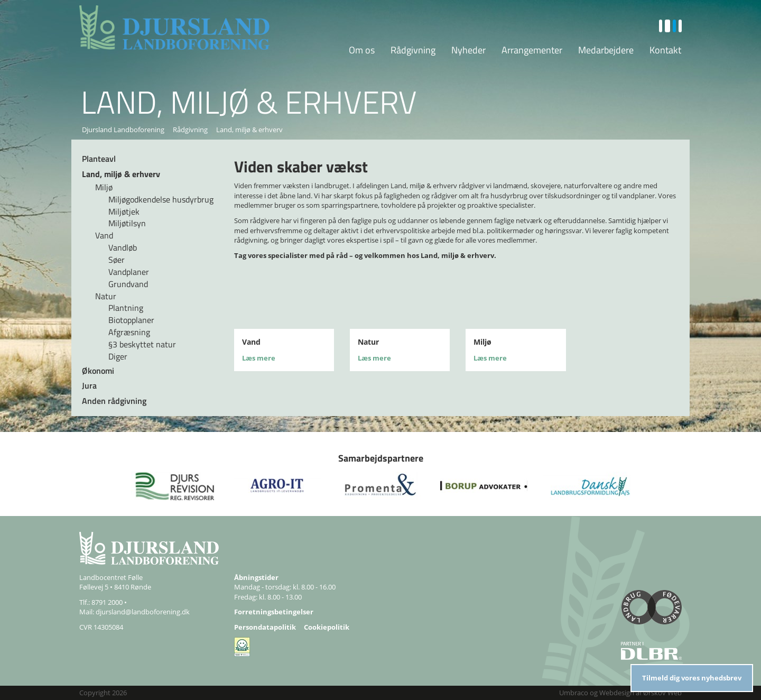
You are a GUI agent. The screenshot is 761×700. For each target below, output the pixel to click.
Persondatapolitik (265, 627)
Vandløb (123, 247)
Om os (362, 50)
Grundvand (128, 284)
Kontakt (665, 50)
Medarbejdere (606, 50)
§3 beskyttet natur (142, 344)
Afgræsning (129, 332)
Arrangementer (532, 50)
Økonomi (98, 371)
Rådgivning (413, 50)
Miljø (104, 187)
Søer (117, 260)
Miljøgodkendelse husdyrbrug (161, 199)
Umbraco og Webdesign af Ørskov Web (620, 693)
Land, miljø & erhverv (121, 174)
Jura (89, 385)
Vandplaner (129, 272)
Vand (104, 235)
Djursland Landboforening (123, 130)
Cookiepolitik (327, 627)
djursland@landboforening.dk (143, 612)
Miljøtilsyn (127, 223)
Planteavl (99, 159)
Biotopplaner (131, 320)
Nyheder (468, 50)
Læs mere (259, 358)
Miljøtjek (124, 211)
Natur (106, 296)
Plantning (126, 308)
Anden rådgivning (114, 401)
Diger (118, 356)
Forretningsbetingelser (274, 612)
